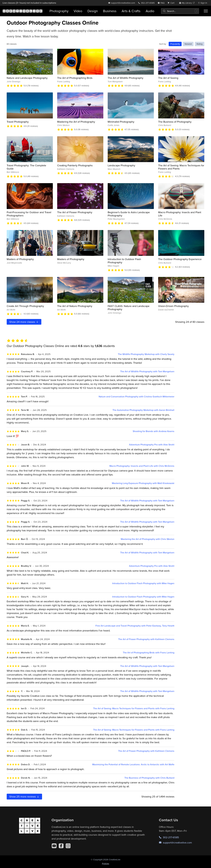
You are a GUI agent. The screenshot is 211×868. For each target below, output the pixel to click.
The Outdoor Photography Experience (180, 259)
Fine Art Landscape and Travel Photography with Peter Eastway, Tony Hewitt (135, 626)
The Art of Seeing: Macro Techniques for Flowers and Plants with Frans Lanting (134, 708)
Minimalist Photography (121, 122)
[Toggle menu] (206, 11)
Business (110, 11)
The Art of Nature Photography (75, 306)
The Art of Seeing (168, 78)
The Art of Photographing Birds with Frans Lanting (149, 653)
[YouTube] (54, 846)
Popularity (175, 44)
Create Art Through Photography (25, 306)
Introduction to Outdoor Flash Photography (124, 261)
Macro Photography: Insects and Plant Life (180, 214)
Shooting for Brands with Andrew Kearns (154, 431)
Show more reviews (24, 797)
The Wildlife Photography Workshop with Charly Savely (146, 354)
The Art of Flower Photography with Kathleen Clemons (146, 639)
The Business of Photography (175, 122)
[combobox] (180, 11)
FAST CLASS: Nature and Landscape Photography (129, 308)
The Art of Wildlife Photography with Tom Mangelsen (147, 371)
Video (78, 11)
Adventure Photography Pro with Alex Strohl (152, 445)
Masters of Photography (20, 259)
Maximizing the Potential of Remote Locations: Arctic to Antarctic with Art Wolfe (133, 764)
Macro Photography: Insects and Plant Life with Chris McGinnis (142, 466)
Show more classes (24, 322)
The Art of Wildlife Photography (126, 78)
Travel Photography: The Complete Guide (26, 167)
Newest (188, 44)
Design (93, 11)
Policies (106, 864)
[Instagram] (68, 846)
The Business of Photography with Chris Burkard (149, 778)
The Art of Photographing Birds (75, 78)
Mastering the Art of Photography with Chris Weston (148, 539)
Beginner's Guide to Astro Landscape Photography (129, 214)
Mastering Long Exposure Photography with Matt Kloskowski (143, 483)
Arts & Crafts (131, 11)
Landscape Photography (121, 165)
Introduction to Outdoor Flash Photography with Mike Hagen (143, 583)
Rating (200, 44)
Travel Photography (18, 122)
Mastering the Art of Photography (76, 122)
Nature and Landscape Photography (27, 78)
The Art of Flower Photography (75, 212)
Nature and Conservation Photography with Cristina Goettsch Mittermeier (136, 397)
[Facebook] (61, 846)
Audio (150, 11)
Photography (59, 11)
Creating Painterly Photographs (75, 165)
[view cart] (172, 3)
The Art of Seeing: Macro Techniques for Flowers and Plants (181, 167)
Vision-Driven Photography (173, 306)
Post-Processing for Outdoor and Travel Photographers (29, 214)
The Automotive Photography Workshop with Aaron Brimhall (143, 410)
